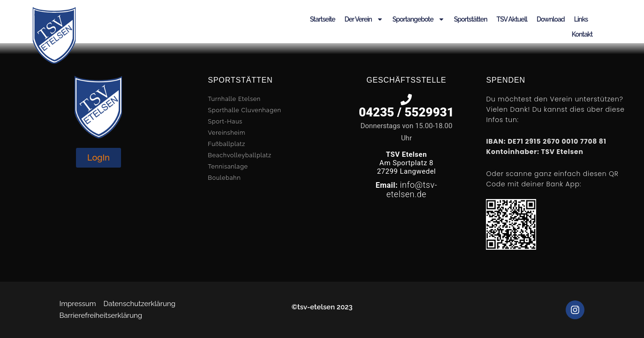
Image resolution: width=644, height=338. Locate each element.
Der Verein (364, 19)
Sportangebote (419, 19)
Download (551, 19)
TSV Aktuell (512, 19)
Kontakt (582, 34)
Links (581, 19)
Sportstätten (471, 19)
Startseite (323, 19)
